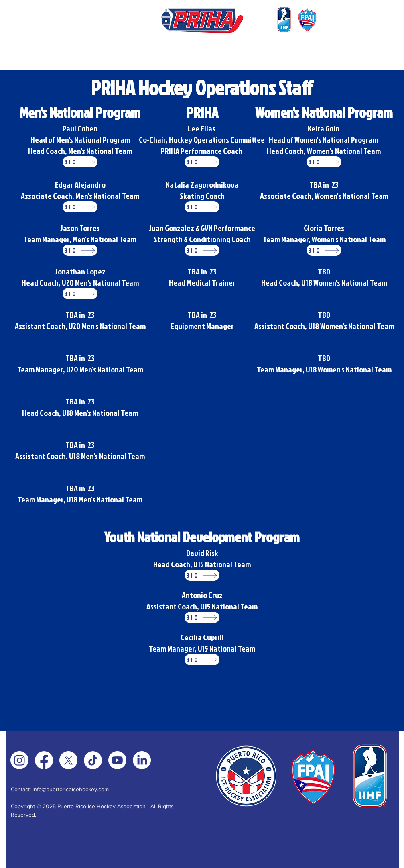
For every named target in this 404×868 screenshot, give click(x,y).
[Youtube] (117, 760)
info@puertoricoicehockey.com (71, 789)
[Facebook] (44, 760)
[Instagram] (19, 760)
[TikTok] (93, 760)
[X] (68, 760)
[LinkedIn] (142, 760)
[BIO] (80, 162)
